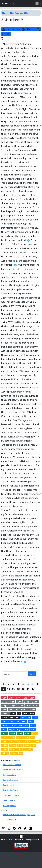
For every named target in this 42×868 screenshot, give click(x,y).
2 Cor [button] (19, 737)
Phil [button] (4, 741)
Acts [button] (34, 733)
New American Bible (19, 13)
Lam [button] (35, 718)
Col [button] (10, 741)
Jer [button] (29, 718)
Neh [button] (4, 710)
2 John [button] (29, 749)
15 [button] (33, 689)
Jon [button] (20, 725)
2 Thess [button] (28, 741)
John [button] (27, 733)
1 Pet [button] (5, 749)
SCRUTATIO (8, 4)
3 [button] (13, 684)
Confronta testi (10, 820)
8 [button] (38, 684)
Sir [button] (17, 718)
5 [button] (23, 684)
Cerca (32, 674)
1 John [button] (20, 749)
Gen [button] (4, 698)
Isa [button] (23, 718)
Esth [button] (23, 710)
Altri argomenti (10, 806)
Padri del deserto (10, 780)
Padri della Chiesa (11, 790)
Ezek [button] (11, 722)
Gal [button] (26, 737)
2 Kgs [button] (13, 706)
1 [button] (4, 684)
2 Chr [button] (28, 706)
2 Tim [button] (5, 745)
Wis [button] (12, 718)
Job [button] (13, 714)
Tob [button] (11, 710)
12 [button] (18, 689)
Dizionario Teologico (12, 765)
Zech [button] (26, 729)
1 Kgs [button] (5, 706)
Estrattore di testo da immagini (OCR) (19, 815)
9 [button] (4, 689)
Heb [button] (27, 745)
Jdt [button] (17, 710)
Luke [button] (20, 733)
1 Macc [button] (31, 710)
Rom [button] (4, 737)
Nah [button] (33, 725)
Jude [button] (13, 753)
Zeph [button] (11, 729)
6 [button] (28, 684)
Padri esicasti (9, 785)
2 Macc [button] (6, 714)
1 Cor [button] (12, 737)
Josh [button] (5, 702)
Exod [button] (11, 698)
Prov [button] (25, 714)
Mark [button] (13, 733)
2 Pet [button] (12, 749)
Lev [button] (18, 698)
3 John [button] (5, 753)
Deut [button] (32, 698)
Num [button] (25, 698)
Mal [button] (32, 729)
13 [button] (23, 689)
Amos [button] (5, 725)
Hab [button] (4, 729)
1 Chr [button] (21, 706)
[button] (21, 836)
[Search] (15, 674)
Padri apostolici (10, 775)
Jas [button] (33, 745)
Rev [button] (20, 753)
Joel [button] (31, 722)
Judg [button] (12, 702)
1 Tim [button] (37, 741)
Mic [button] (26, 725)
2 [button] (8, 684)
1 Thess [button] (18, 741)
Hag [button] (18, 729)
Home (5, 13)
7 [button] (33, 684)
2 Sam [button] (35, 702)
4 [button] (18, 684)
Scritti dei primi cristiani (13, 770)
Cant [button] (5, 718)
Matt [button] (5, 733)
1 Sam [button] (27, 702)
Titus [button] (12, 745)
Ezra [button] (35, 706)
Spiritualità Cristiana (12, 795)
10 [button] (9, 689)
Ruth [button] (19, 702)
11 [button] (13, 689)
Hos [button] (24, 722)
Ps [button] (19, 714)
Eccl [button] (32, 714)
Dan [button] (17, 722)
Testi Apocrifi (9, 800)
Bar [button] (4, 722)
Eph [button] (32, 737)
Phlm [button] (20, 745)
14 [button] (28, 689)
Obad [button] (13, 725)
